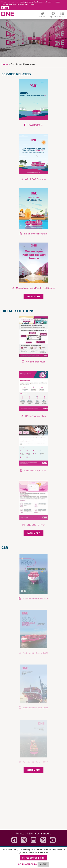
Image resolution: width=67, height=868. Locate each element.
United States (34, 858)
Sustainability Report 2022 (35, 762)
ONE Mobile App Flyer (35, 470)
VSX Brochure (35, 125)
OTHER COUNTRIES (27, 864)
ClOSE (43, 864)
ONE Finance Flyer (35, 362)
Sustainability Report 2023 (35, 708)
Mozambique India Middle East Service (35, 288)
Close (5, 8)
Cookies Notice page (13, 4)
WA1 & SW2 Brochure (35, 179)
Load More (33, 296)
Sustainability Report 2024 (35, 653)
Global (42, 17)
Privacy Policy (30, 4)
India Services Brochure (35, 234)
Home (5, 64)
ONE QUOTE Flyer (35, 525)
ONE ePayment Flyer (35, 416)
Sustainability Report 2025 (35, 599)
